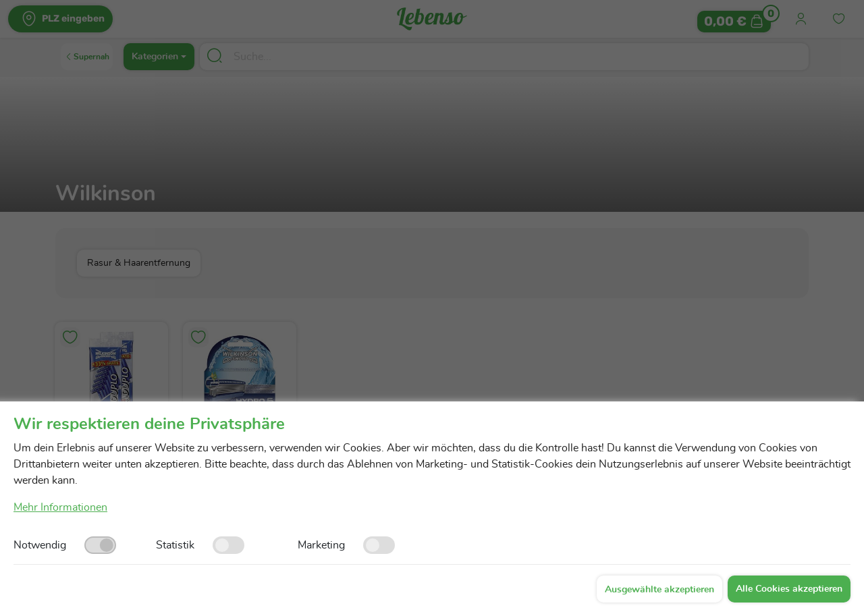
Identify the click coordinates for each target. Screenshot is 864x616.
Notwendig (40, 545)
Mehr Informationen (60, 507)
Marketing (321, 545)
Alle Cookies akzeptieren (789, 589)
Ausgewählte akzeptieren (659, 590)
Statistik (175, 545)
